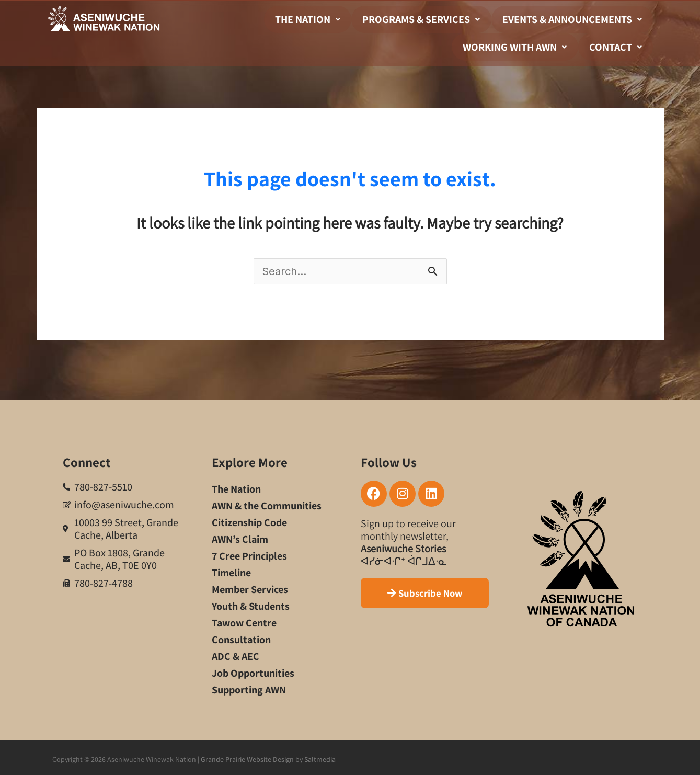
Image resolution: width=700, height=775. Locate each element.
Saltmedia (320, 757)
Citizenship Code (249, 520)
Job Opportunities (253, 670)
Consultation (241, 637)
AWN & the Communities (267, 503)
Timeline (231, 570)
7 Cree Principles (249, 553)
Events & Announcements (575, 19)
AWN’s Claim (240, 537)
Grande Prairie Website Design (247, 757)
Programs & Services (431, 19)
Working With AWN (525, 45)
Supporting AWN (249, 687)
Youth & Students (251, 603)
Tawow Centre (244, 620)
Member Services (250, 587)
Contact (619, 45)
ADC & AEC (236, 654)
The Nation (324, 19)
